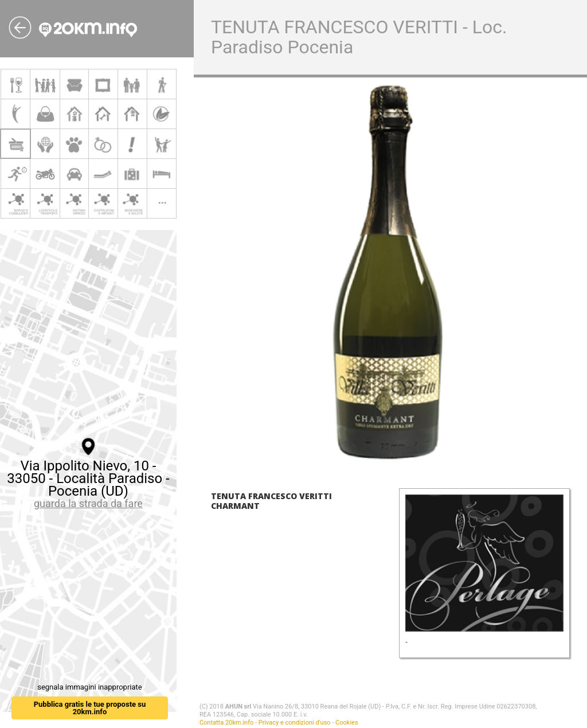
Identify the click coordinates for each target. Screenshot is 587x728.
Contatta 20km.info (226, 723)
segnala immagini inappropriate (89, 687)
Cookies (347, 723)
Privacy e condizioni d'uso (295, 723)
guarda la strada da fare (88, 503)
